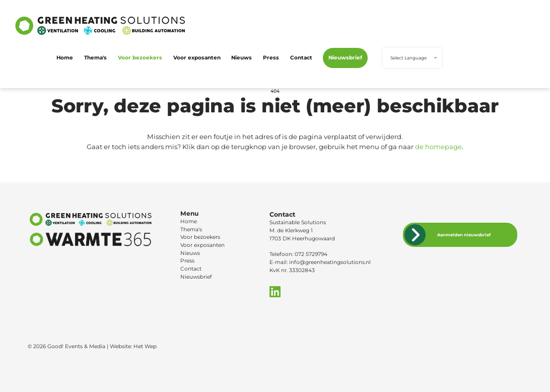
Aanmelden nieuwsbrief (464, 235)
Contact (301, 58)
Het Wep (145, 346)
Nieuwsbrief (345, 58)
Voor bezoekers (140, 58)
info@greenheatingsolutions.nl (330, 262)
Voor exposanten (197, 58)
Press (271, 58)
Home (65, 58)
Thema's (95, 58)
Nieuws (242, 58)
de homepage (438, 147)
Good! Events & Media (76, 346)
